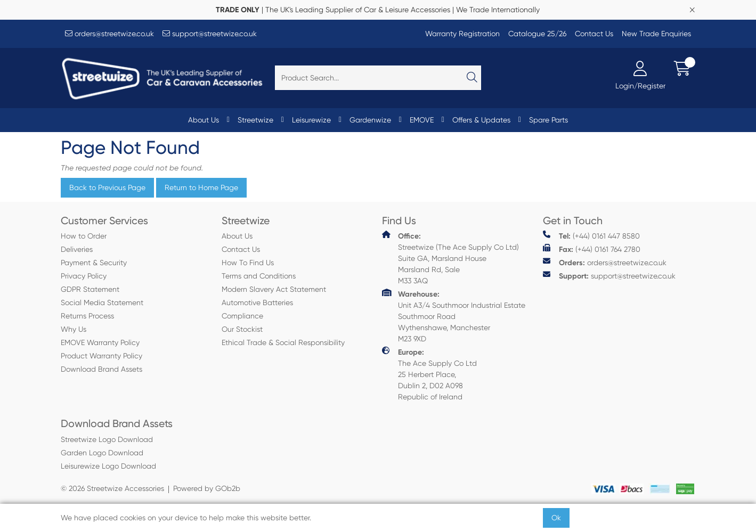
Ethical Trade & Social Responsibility (283, 342)
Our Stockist (242, 329)
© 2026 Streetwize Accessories (112, 488)
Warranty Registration (462, 34)
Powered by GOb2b (207, 488)
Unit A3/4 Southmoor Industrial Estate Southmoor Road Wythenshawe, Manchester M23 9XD (454, 316)
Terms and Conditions (259, 276)
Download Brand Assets (101, 369)
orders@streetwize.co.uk (109, 34)
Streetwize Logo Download (107, 439)
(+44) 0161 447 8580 (591, 236)
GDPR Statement (90, 289)
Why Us (74, 329)
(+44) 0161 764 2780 (592, 249)
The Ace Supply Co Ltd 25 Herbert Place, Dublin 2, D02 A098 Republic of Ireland (429, 374)
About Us (204, 120)
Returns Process (87, 316)
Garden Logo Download (102, 453)
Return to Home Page (201, 187)
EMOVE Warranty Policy (100, 342)
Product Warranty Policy (101, 356)
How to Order (84, 236)
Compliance (242, 316)
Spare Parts (548, 120)
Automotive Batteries (257, 302)
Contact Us (594, 34)
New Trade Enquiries (656, 34)
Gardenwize (370, 120)
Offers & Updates (481, 120)
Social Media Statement (102, 302)
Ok (556, 518)
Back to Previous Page (107, 187)
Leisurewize (311, 120)
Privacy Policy (84, 276)
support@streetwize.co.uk (210, 34)
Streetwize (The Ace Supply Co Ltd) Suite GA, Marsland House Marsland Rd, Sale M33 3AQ (450, 258)
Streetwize (255, 120)
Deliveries (77, 249)
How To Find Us (248, 263)
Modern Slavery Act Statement (274, 289)
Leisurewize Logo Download (108, 466)
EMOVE (422, 120)
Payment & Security (94, 263)
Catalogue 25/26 (537, 34)
